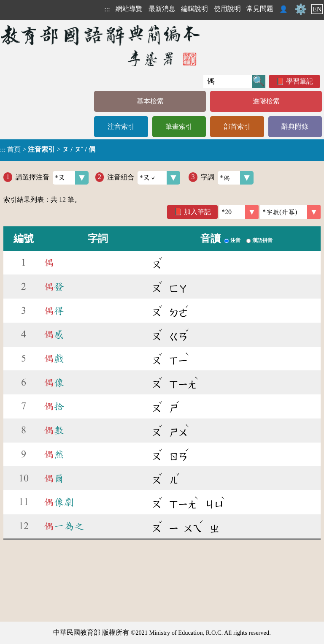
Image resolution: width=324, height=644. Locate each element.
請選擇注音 (52, 178)
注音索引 (121, 126)
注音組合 (144, 178)
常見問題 (260, 9)
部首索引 (237, 126)
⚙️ (301, 9)
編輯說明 (194, 9)
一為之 (64, 526)
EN (317, 9)
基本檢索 (150, 101)
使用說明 (227, 9)
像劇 (59, 502)
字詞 (227, 178)
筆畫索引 (179, 126)
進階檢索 (266, 101)
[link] (290, 212)
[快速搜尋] (228, 82)
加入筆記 (197, 212)
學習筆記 (300, 81)
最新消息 (162, 9)
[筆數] (239, 212)
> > (48, 149)
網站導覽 (129, 9)
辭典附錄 (295, 126)
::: (107, 9)
